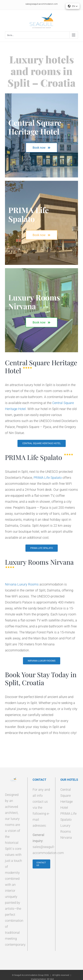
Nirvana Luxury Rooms (22, 584)
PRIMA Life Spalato (48, 478)
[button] (73, 6)
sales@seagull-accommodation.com (42, 4)
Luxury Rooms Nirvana (66, 832)
